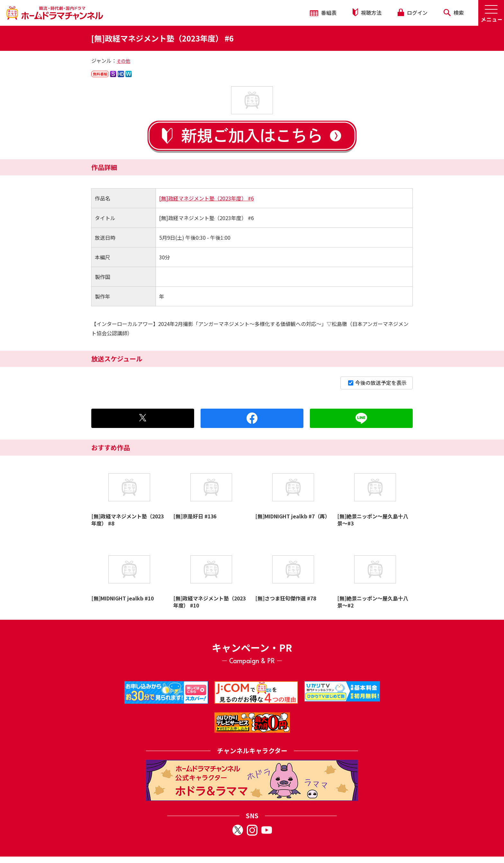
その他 (123, 61)
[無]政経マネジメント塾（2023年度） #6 (207, 198)
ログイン (412, 13)
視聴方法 (367, 12)
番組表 (323, 13)
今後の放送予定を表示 (377, 383)
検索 (454, 13)
